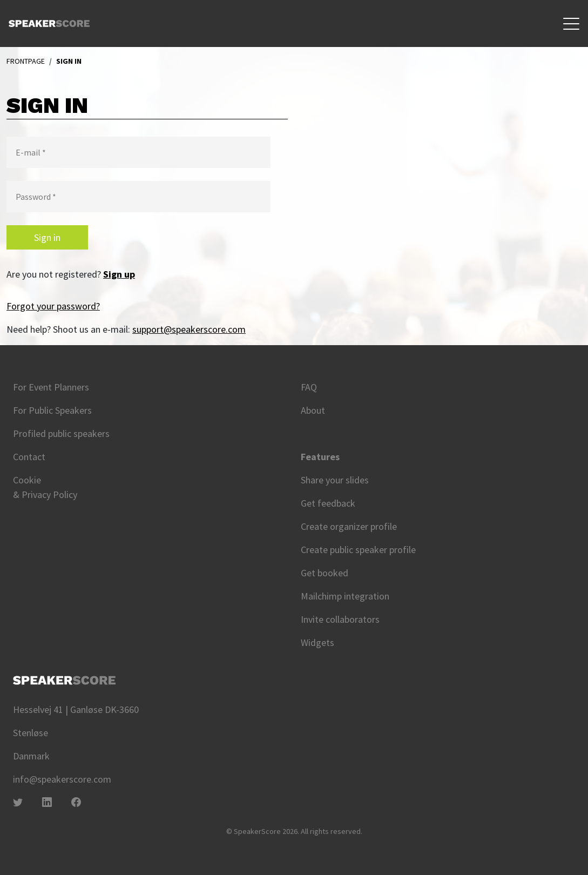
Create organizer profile (349, 526)
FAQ (309, 387)
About (313, 410)
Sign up (119, 274)
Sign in (47, 237)
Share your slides (335, 480)
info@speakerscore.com (62, 779)
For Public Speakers (52, 410)
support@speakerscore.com (189, 329)
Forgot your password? (53, 306)
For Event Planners (51, 387)
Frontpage (26, 61)
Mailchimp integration (345, 596)
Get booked (325, 573)
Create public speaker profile (358, 550)
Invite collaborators (340, 619)
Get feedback (328, 503)
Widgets (317, 642)
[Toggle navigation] (571, 24)
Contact (29, 457)
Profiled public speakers (61, 433)
